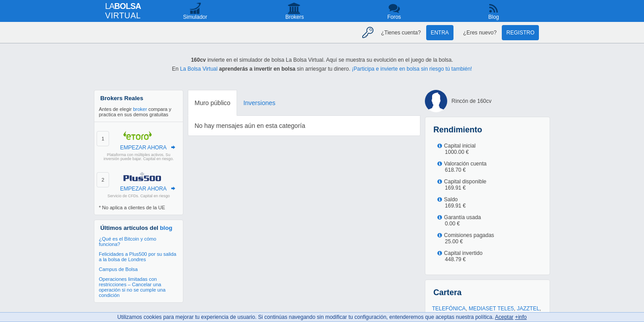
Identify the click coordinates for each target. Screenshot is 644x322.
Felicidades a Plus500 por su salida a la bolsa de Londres (138, 257)
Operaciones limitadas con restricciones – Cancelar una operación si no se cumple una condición (132, 287)
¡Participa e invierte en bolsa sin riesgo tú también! (412, 69)
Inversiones (259, 103)
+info (521, 317)
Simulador (195, 17)
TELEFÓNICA (449, 309)
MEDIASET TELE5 (491, 309)
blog (166, 228)
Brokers (294, 17)
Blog (494, 17)
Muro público (212, 103)
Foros (394, 17)
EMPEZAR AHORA (143, 148)
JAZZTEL (528, 309)
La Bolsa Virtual (199, 69)
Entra (440, 33)
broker (140, 109)
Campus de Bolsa (118, 269)
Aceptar (504, 317)
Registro (520, 33)
